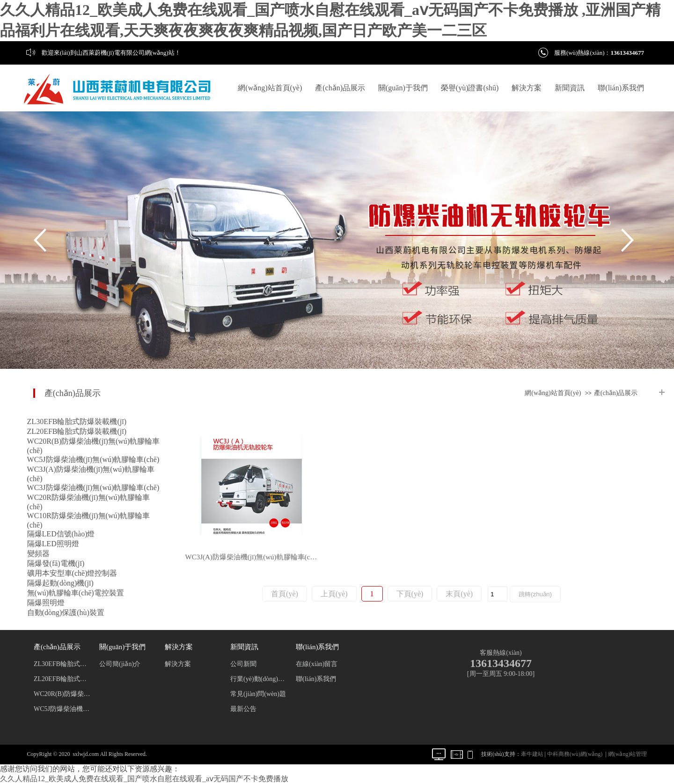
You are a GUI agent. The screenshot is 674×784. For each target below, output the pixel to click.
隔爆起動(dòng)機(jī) (60, 583)
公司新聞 (243, 664)
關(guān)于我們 (403, 88)
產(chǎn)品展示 (340, 88)
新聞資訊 (570, 88)
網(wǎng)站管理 (628, 754)
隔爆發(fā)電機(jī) (56, 563)
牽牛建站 (532, 754)
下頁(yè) (410, 594)
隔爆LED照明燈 (53, 544)
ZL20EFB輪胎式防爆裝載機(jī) (77, 431)
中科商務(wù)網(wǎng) (575, 754)
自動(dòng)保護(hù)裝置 (66, 612)
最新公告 (243, 709)
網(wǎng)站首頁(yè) (270, 88)
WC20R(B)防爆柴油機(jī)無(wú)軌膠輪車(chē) (62, 694)
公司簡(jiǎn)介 (120, 664)
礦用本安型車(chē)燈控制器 (72, 573)
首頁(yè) (285, 594)
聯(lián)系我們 (621, 88)
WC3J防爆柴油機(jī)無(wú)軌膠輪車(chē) (93, 487)
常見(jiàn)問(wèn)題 (258, 694)
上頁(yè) (334, 594)
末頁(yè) (459, 594)
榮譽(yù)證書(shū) (470, 88)
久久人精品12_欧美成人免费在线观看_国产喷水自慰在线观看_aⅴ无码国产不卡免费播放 (144, 779)
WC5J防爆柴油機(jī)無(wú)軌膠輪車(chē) (93, 459)
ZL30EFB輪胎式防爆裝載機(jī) (77, 421)
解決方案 (527, 88)
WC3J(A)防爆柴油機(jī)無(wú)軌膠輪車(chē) (252, 557)
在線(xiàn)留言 (317, 664)
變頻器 (38, 553)
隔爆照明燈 (46, 603)
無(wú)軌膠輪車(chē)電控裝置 (76, 593)
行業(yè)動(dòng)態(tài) (259, 679)
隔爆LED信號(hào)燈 (61, 534)
